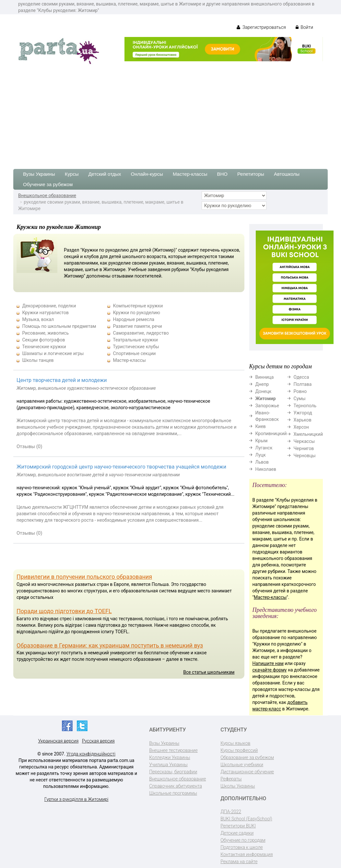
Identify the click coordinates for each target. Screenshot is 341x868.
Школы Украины (238, 786)
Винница (265, 377)
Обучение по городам (243, 840)
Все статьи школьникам (209, 672)
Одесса (301, 377)
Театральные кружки (135, 340)
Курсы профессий (239, 750)
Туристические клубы (136, 347)
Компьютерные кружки (138, 306)
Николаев (266, 469)
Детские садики (237, 833)
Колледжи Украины (170, 757)
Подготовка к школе (242, 847)
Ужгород (303, 413)
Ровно (300, 391)
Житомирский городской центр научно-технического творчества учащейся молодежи (121, 467)
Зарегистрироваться (261, 27)
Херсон (301, 427)
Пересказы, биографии (173, 772)
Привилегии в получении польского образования (84, 577)
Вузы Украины (39, 174)
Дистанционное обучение (247, 772)
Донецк (264, 391)
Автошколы (287, 174)
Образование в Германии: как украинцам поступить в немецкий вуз (110, 645)
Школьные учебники (242, 765)
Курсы (72, 174)
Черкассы (304, 441)
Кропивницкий (271, 434)
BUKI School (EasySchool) (246, 819)
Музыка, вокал (38, 319)
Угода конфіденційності (91, 754)
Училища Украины (168, 765)
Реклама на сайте (239, 862)
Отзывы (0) (29, 446)
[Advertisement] (170, 114)
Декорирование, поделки (49, 306)
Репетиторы (251, 174)
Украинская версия (58, 741)
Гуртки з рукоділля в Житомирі (76, 799)
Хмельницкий (308, 434)
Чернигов (304, 448)
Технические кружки (44, 347)
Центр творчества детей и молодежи (62, 380)
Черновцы (305, 456)
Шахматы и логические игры (53, 353)
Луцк (261, 455)
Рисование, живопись (45, 333)
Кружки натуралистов (45, 313)
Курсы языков (235, 743)
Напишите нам (268, 663)
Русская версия (98, 741)
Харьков (303, 420)
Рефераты (231, 779)
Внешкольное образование (47, 196)
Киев (261, 426)
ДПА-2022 (231, 812)
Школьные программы (173, 793)
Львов (262, 462)
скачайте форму (270, 670)
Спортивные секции (134, 353)
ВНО (222, 174)
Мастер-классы (190, 174)
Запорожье (267, 406)
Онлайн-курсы (147, 174)
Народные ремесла (133, 319)
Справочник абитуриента (176, 786)
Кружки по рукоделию (136, 313)
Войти (304, 27)
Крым (262, 441)
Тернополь (305, 406)
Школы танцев (38, 360)
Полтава (303, 384)
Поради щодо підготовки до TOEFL (64, 611)
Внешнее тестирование (173, 750)
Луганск (264, 448)
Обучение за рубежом (48, 184)
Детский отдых (105, 174)
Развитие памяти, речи (137, 326)
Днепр (262, 384)
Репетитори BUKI (238, 826)
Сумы (300, 398)
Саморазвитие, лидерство (141, 333)
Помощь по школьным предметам (59, 326)
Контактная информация (247, 854)
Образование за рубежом (247, 757)
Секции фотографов (43, 340)
